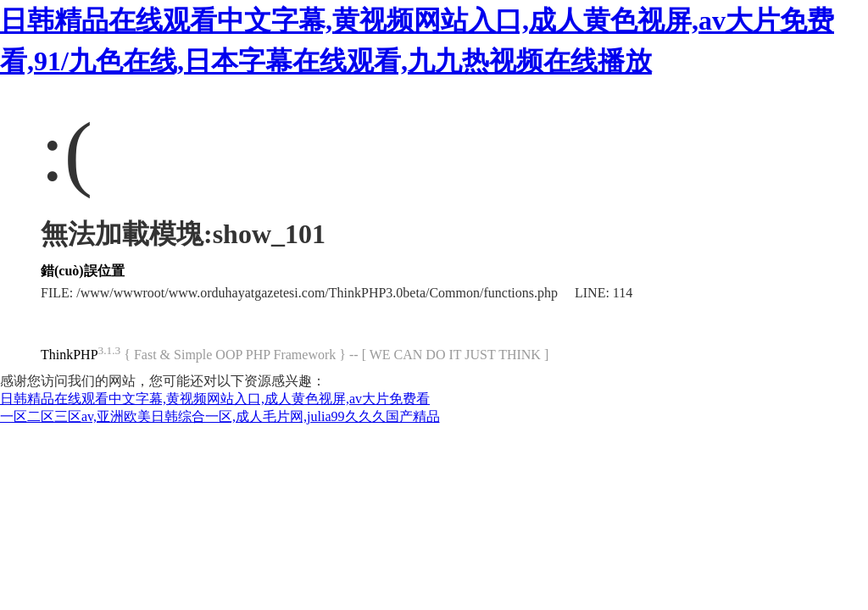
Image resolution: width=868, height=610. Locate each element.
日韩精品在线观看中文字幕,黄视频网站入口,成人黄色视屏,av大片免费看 (215, 399)
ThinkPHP (70, 355)
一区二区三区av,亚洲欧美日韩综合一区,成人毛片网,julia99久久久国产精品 (220, 416)
